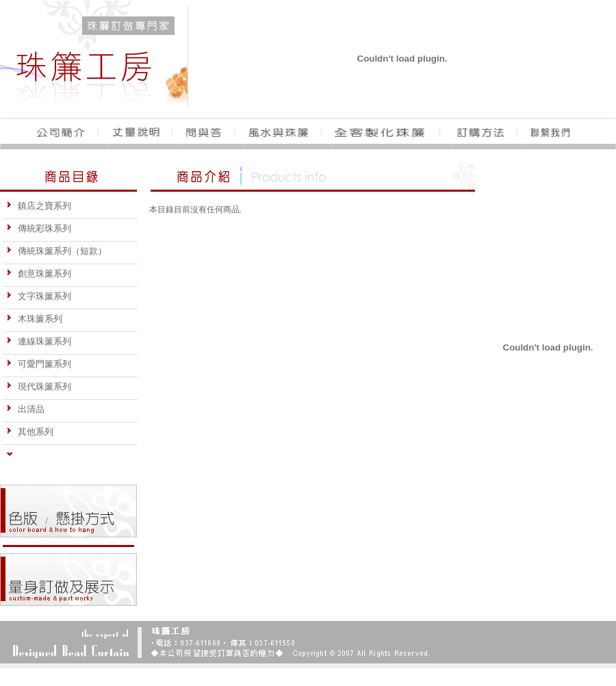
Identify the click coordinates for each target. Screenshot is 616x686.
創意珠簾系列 (39, 274)
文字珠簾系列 (39, 296)
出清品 (25, 409)
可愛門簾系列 (39, 364)
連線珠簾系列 (39, 341)
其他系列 (30, 432)
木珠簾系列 (34, 319)
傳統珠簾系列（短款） (56, 251)
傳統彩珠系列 (39, 228)
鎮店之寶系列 (39, 206)
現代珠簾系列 (39, 386)
